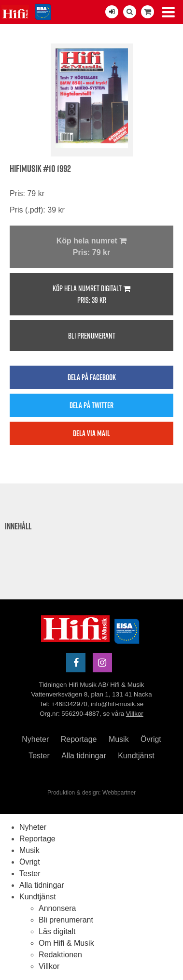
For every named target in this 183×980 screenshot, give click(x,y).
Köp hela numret (91, 248)
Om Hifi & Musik (66, 943)
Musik (119, 739)
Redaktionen (60, 955)
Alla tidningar (84, 756)
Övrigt (151, 739)
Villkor (135, 714)
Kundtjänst (136, 756)
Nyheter (35, 739)
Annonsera (57, 908)
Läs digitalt (57, 931)
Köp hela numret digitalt (91, 294)
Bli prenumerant (92, 336)
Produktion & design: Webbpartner (91, 793)
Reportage (79, 739)
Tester (39, 756)
